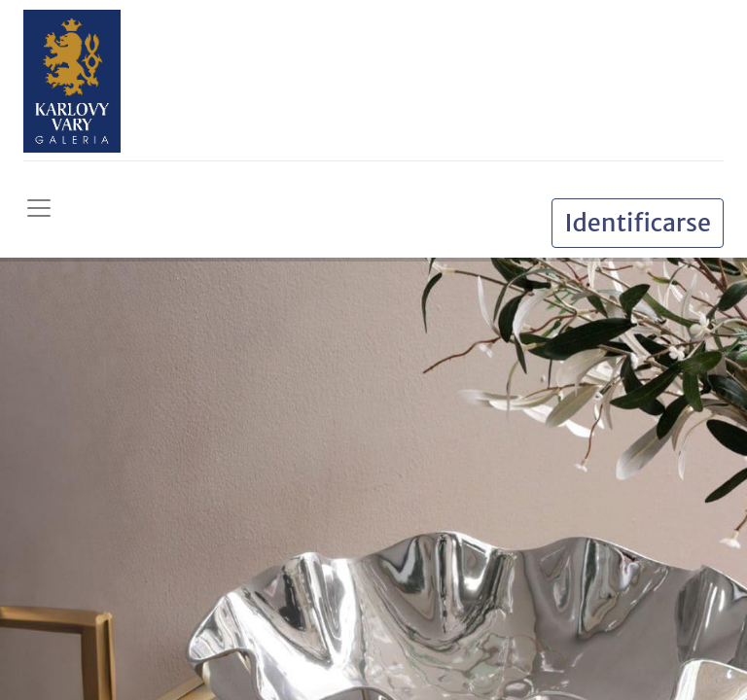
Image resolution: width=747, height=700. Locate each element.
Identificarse (638, 223)
